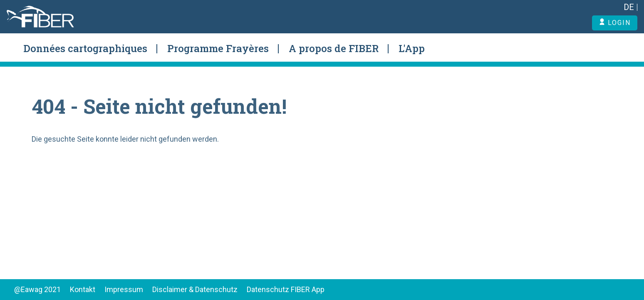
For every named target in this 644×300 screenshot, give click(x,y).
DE (629, 7)
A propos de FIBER (334, 48)
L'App (412, 48)
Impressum (124, 289)
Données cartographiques (85, 48)
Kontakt (83, 289)
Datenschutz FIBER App (286, 289)
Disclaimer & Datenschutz (195, 289)
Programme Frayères (218, 48)
